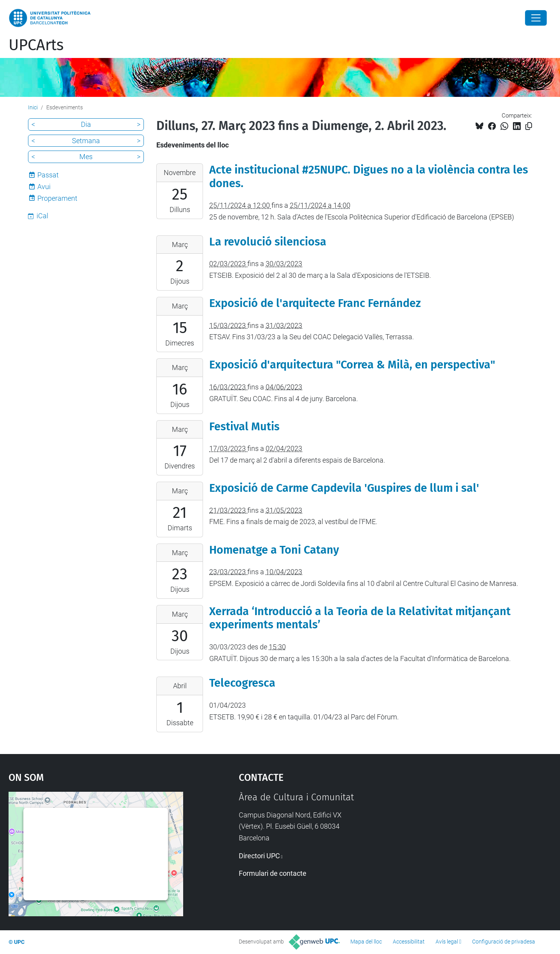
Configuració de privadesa (504, 942)
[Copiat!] (529, 126)
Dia (86, 124)
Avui (44, 187)
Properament (57, 198)
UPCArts (36, 45)
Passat (48, 175)
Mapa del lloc (366, 942)
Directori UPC (259, 856)
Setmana (86, 141)
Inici (33, 107)
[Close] (536, 18)
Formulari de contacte (273, 873)
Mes (86, 157)
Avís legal (447, 942)
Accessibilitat (409, 942)
